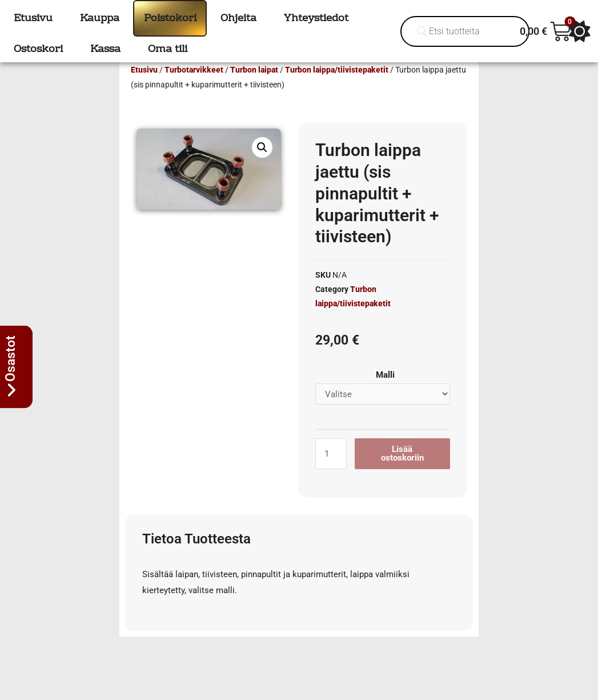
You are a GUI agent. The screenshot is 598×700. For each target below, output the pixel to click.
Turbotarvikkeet (194, 86)
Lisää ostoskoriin (402, 470)
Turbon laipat (254, 86)
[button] (262, 164)
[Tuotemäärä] (331, 470)
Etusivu (144, 86)
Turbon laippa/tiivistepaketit (337, 86)
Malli (385, 391)
